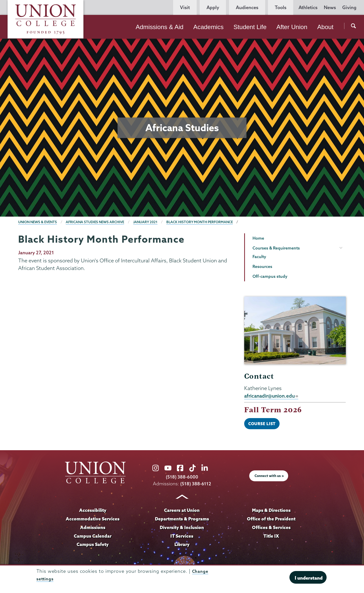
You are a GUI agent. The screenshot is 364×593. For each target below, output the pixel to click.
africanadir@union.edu (273, 396)
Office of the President (271, 520)
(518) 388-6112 (196, 485)
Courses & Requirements (276, 248)
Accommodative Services (93, 520)
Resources (262, 266)
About (325, 27)
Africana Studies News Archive (99, 222)
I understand (309, 578)
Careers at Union (182, 512)
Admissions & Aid (160, 27)
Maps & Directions (271, 512)
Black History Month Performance (208, 222)
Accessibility (93, 512)
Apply (213, 7)
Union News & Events (39, 222)
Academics (209, 27)
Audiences (247, 7)
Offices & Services (271, 529)
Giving (349, 7)
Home (258, 238)
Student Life (250, 27)
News (330, 7)
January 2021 (152, 222)
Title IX (271, 537)
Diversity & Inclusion (182, 529)
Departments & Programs (182, 520)
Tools (281, 7)
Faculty (259, 257)
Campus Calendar (93, 537)
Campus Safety (93, 546)
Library (182, 546)
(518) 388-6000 (182, 478)
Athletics (308, 7)
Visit (185, 7)
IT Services (182, 537)
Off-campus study (270, 276)
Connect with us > (269, 477)
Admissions (93, 529)
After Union (292, 27)
